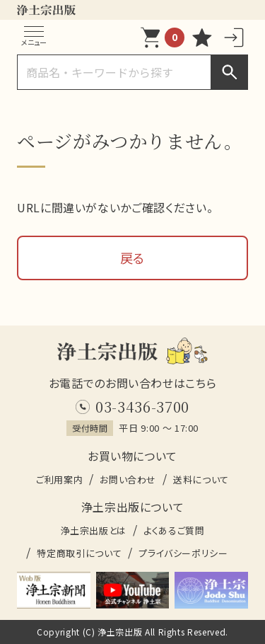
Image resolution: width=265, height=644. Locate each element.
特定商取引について (79, 553)
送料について (201, 479)
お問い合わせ (128, 479)
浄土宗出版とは (94, 530)
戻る (132, 258)
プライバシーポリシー (183, 553)
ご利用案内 (59, 479)
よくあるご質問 (174, 530)
